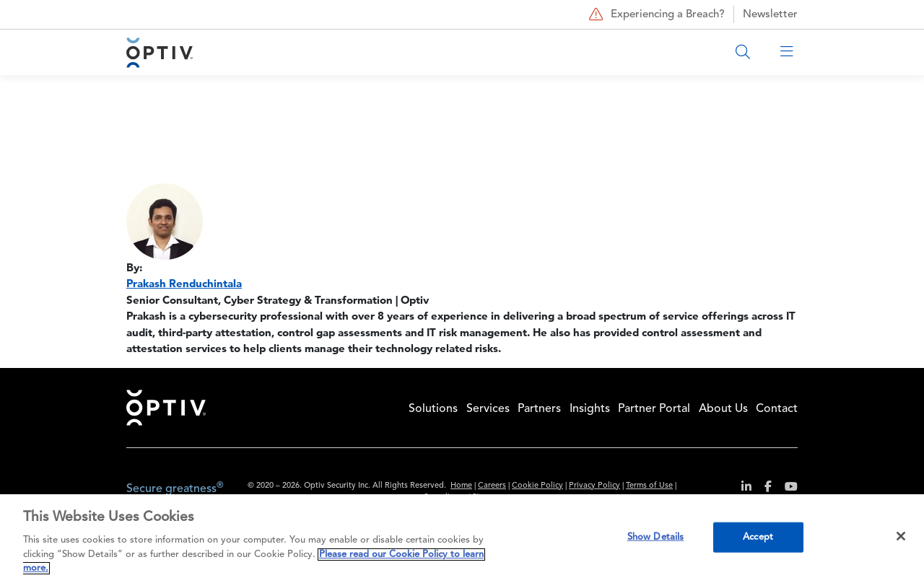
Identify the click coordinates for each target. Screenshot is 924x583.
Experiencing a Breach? (655, 14)
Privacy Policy (594, 486)
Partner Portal (654, 409)
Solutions (433, 409)
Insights (590, 409)
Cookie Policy (537, 486)
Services (488, 409)
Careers (492, 486)
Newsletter (770, 15)
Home (166, 408)
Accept (758, 537)
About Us (723, 409)
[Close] (901, 536)
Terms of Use (649, 486)
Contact (777, 409)
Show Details (656, 537)
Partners (539, 409)
